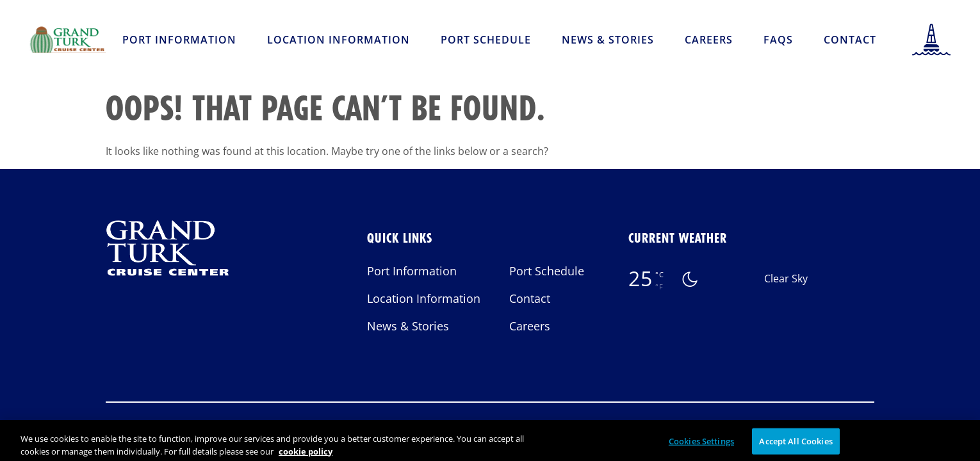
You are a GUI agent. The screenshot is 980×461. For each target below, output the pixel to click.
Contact (850, 40)
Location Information (339, 40)
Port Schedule (486, 40)
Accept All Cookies (796, 445)
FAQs (778, 40)
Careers (709, 40)
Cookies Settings (701, 445)
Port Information (179, 40)
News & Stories (608, 40)
